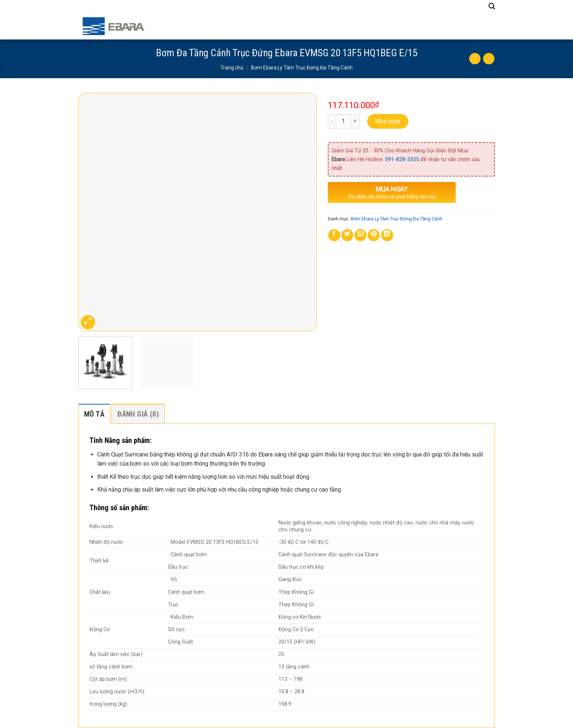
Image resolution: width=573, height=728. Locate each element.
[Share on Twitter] (347, 235)
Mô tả (94, 414)
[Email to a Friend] (361, 235)
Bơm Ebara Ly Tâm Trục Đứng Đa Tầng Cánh (302, 68)
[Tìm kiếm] (492, 6)
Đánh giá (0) (138, 414)
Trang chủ (232, 68)
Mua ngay (388, 121)
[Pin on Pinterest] (374, 235)
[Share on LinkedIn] (387, 235)
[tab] (94, 414)
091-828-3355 (402, 159)
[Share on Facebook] (334, 235)
